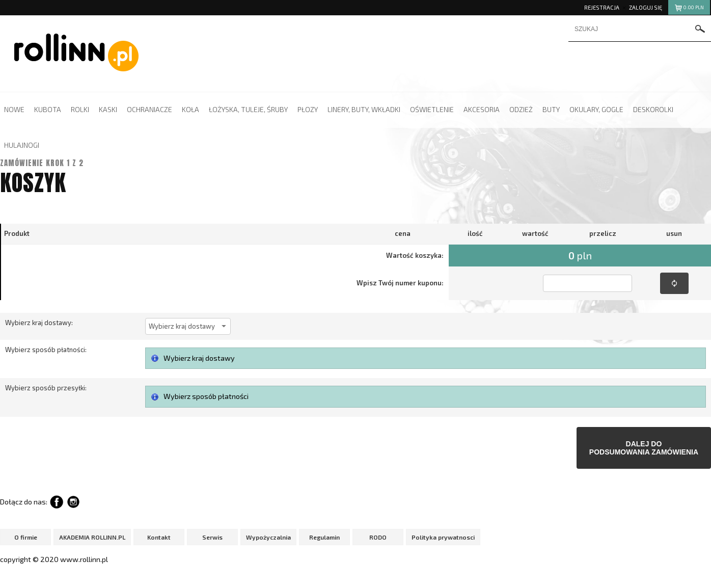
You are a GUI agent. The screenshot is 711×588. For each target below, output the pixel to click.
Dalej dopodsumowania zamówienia (644, 448)
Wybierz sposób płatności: (46, 350)
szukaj (700, 30)
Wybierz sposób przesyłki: (46, 388)
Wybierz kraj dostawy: (39, 323)
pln (689, 9)
